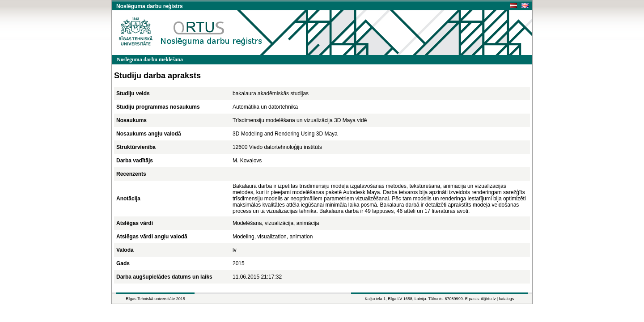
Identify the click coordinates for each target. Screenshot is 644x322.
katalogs (507, 299)
